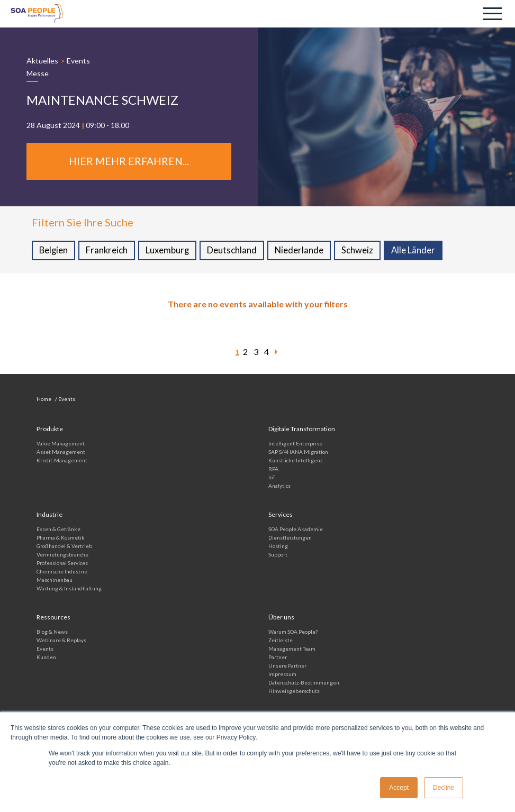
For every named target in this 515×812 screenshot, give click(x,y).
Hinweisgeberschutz (294, 692)
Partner (278, 658)
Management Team (292, 650)
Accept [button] (399, 788)
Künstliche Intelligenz (296, 461)
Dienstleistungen (290, 539)
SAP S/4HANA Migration (298, 453)
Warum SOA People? (293, 633)
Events (78, 61)
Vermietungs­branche (62, 555)
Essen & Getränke (58, 530)
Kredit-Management (62, 461)
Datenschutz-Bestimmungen (304, 683)
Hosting (278, 547)
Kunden (46, 658)
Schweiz (359, 252)
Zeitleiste (281, 641)
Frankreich (108, 252)
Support (278, 555)
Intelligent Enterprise (295, 444)
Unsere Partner (287, 667)
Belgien (54, 252)
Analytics (279, 487)
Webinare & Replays (61, 641)
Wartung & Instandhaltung (69, 589)
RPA (273, 470)
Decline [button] (444, 788)
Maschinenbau (55, 581)
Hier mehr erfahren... (129, 162)
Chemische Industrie (62, 572)
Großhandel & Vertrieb (64, 547)
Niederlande (301, 252)
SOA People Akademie (296, 530)
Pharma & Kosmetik (61, 539)
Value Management (61, 444)
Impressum (282, 675)
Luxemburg (169, 252)
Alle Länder (415, 252)
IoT (272, 478)
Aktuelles (42, 61)
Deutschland (233, 252)
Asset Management (61, 453)
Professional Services (62, 564)
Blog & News (52, 633)
